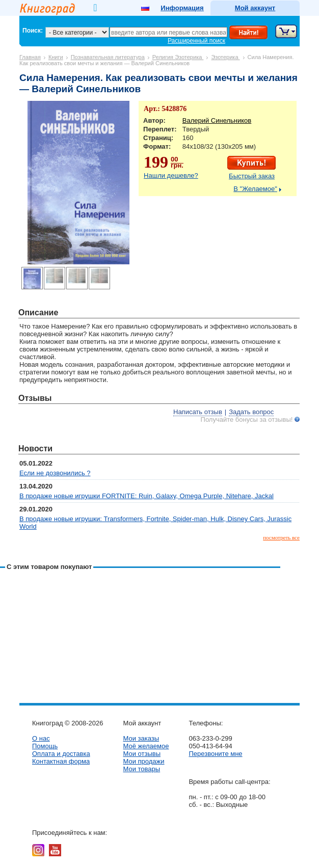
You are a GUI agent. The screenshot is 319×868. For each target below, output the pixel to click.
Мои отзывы (142, 754)
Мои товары (141, 769)
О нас (41, 738)
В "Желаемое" (255, 189)
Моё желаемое (146, 746)
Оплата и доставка (61, 754)
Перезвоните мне (215, 754)
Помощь (45, 746)
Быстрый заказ (252, 176)
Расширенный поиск (196, 41)
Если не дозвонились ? (55, 473)
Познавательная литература (108, 57)
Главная (30, 57)
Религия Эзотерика (178, 57)
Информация (182, 8)
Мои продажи (143, 761)
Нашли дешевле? (171, 175)
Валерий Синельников (217, 120)
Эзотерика (225, 57)
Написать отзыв (198, 412)
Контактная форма (61, 761)
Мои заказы (141, 738)
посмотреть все (281, 537)
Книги (56, 57)
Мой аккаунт (255, 8)
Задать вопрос (251, 412)
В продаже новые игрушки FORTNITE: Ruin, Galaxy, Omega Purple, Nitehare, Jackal (147, 496)
